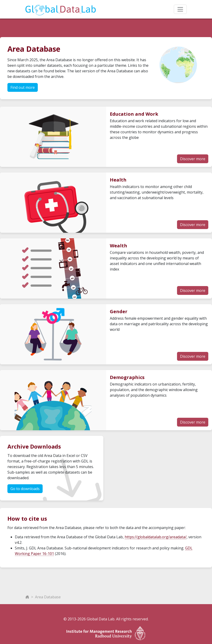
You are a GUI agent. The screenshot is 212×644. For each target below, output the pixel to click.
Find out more (23, 87)
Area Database (48, 597)
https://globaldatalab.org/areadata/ (156, 537)
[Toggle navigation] (180, 9)
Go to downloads (25, 489)
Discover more (193, 159)
